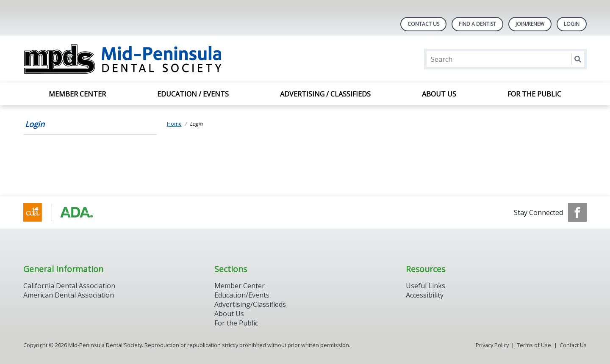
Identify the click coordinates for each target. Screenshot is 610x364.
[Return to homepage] (133, 59)
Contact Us (423, 24)
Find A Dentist (477, 24)
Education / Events (193, 94)
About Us (439, 94)
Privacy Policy (492, 345)
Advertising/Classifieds (250, 304)
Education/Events (242, 295)
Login (35, 124)
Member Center (77, 94)
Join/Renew (530, 24)
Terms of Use (534, 345)
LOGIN (572, 24)
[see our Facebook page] (577, 212)
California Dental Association (69, 286)
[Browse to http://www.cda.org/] (66, 212)
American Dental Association (69, 295)
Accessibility (425, 295)
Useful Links (426, 286)
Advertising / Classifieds (325, 94)
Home (174, 124)
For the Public (534, 94)
